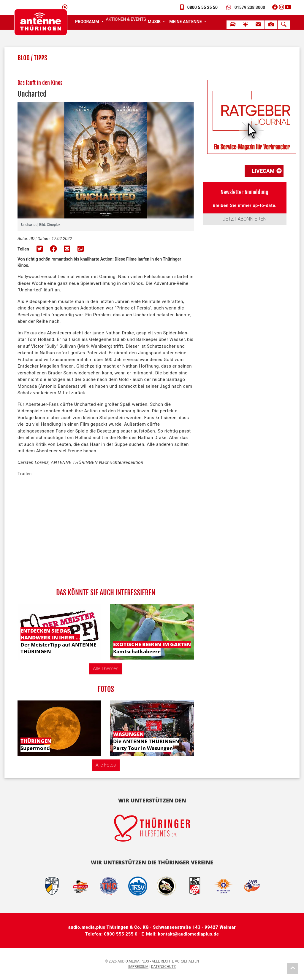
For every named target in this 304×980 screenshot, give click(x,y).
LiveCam (267, 171)
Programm (88, 22)
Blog (24, 58)
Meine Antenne (186, 22)
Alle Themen (106, 669)
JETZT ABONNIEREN (244, 219)
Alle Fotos (106, 765)
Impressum (138, 967)
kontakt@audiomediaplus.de (188, 934)
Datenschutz (163, 967)
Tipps (41, 58)
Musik (155, 22)
